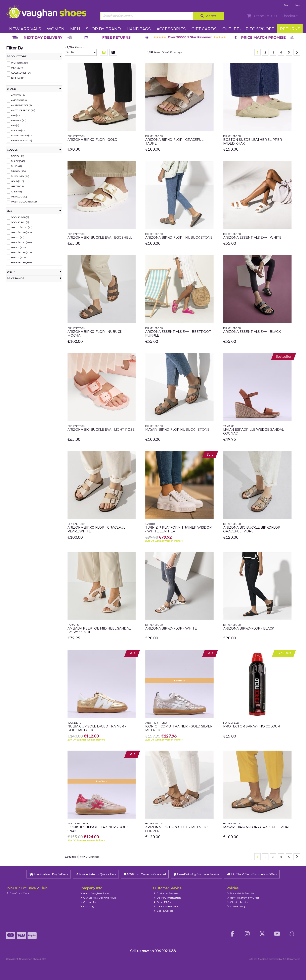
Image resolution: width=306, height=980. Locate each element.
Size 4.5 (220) (18, 247)
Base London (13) (22, 135)
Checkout (290, 16)
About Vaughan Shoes (95, 893)
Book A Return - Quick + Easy (96, 874)
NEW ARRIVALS (25, 29)
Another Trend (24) (23, 110)
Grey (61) (16, 191)
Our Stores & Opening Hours (98, 898)
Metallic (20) (19, 196)
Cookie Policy (236, 906)
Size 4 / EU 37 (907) (21, 242)
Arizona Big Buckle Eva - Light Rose (101, 430)
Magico (262, 959)
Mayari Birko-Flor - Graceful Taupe (257, 827)
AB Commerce (291, 959)
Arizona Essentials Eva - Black (252, 332)
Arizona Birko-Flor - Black (249, 628)
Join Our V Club (18, 893)
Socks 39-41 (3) (20, 222)
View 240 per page (172, 52)
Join (298, 5)
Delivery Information (167, 898)
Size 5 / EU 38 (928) (21, 252)
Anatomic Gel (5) (21, 105)
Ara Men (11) (19, 120)
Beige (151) (18, 156)
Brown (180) (19, 171)
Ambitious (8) (19, 100)
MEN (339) (17, 68)
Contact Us (88, 902)
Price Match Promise (241, 893)
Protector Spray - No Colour (252, 726)
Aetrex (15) (18, 95)
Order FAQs (162, 902)
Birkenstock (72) (21, 140)
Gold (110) (17, 181)
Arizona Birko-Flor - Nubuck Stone (179, 238)
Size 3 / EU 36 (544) (21, 232)
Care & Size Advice (166, 906)
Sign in (288, 5)
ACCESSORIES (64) (21, 73)
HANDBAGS (139, 29)
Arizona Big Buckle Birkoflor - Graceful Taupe (253, 529)
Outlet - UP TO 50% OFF (248, 29)
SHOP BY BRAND (103, 29)
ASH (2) (15, 125)
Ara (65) (16, 115)
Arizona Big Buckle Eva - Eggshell (100, 238)
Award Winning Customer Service (196, 874)
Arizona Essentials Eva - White (252, 238)
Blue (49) (16, 166)
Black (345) (18, 161)
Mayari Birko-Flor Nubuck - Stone (177, 430)
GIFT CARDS (204, 29)
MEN (75, 29)
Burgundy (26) (20, 176)
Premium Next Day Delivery (49, 874)
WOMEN (56, 29)
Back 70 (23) (18, 130)
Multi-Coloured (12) (24, 202)
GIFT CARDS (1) (19, 78)
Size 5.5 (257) (18, 257)
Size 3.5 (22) (18, 237)
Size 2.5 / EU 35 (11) (22, 227)
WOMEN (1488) (20, 63)
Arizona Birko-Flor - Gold (92, 140)
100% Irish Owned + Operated (145, 874)
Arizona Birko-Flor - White (171, 628)
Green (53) (17, 186)
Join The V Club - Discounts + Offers (252, 874)
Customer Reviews (166, 893)
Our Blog (87, 906)
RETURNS (290, 29)
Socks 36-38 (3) (20, 217)
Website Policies (238, 902)
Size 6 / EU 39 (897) (21, 262)
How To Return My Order (243, 898)
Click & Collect (163, 911)
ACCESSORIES (171, 29)
